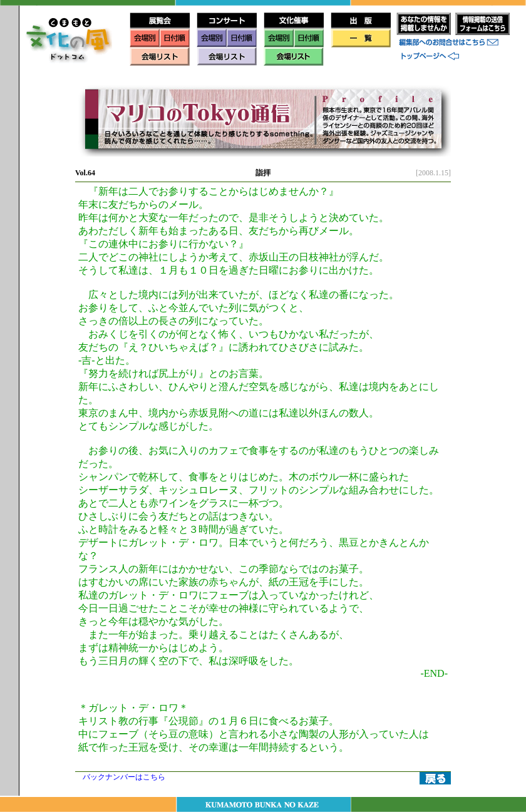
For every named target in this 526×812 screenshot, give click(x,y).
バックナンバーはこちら (124, 777)
